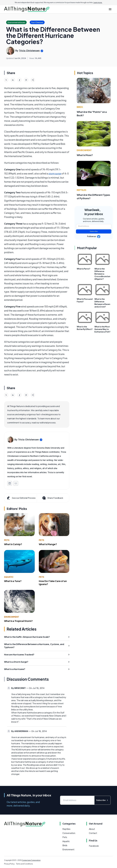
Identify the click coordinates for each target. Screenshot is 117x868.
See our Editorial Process (21, 498)
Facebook (94, 846)
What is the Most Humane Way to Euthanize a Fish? (102, 329)
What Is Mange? (48, 544)
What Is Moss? (85, 155)
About (92, 829)
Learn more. (98, 2)
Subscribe (94, 231)
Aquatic (9, 577)
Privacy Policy (9, 864)
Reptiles (82, 190)
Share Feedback (52, 498)
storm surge (55, 173)
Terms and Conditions (24, 864)
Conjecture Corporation (31, 860)
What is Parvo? (83, 269)
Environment (12, 617)
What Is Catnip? (13, 544)
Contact (93, 833)
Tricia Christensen (29, 51)
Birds (80, 107)
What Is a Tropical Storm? (18, 621)
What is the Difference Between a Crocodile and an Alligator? (102, 274)
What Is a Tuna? (13, 581)
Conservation (69, 833)
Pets (7, 540)
